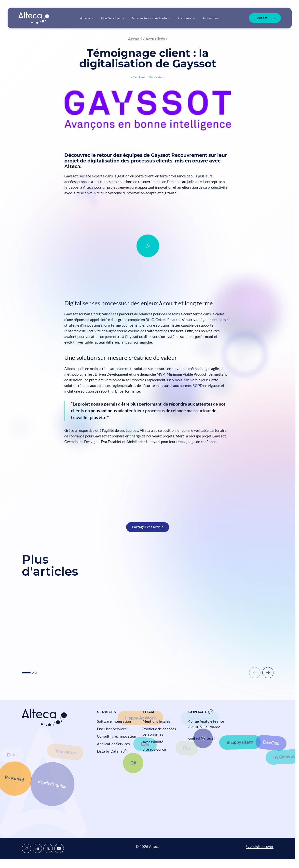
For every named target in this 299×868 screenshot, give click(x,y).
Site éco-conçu (154, 749)
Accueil (135, 39)
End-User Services (112, 729)
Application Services (113, 744)
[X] (48, 848)
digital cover (260, 846)
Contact (197, 712)
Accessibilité (153, 742)
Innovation (157, 77)
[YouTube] (59, 848)
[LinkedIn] (37, 848)
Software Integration (114, 721)
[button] (26, 673)
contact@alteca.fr (203, 738)
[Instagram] (27, 848)
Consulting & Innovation (116, 736)
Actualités (155, 39)
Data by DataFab (112, 751)
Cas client (139, 77)
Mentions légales (156, 721)
